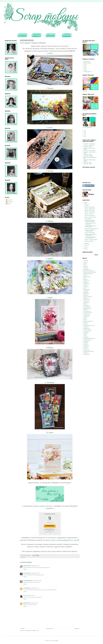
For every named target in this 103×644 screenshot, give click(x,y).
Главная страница (50, 628)
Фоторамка (86, 347)
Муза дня (85, 301)
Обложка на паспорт (87, 313)
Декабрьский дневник (88, 274)
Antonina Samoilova (27, 566)
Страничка (86, 337)
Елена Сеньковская (27, 573)
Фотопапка (86, 346)
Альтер (85, 262)
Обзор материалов (87, 62)
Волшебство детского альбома (89, 272)
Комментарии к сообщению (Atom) (32, 631)
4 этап (85, 137)
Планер (85, 323)
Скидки (85, 334)
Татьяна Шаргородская (28, 581)
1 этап (85, 132)
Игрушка (85, 282)
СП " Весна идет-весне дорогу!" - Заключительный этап (91, 237)
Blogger (57, 641)
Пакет (85, 318)
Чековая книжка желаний (88, 351)
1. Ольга (50, 53)
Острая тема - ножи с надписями (89, 151)
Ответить (25, 569)
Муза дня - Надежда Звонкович (90, 217)
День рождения (86, 277)
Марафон (85, 298)
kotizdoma (9, 204)
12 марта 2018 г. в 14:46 (37, 581)
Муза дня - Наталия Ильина (90, 207)
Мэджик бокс (86, 302)
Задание (85, 279)
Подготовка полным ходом (88, 325)
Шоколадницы (86, 354)
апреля (86, 204)
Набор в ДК (86, 305)
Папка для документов (88, 321)
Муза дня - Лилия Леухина (89, 210)
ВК (78, 540)
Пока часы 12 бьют (87, 330)
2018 (85, 203)
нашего (43, 506)
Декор (85, 275)
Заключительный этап (88, 72)
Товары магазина (87, 340)
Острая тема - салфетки (88, 164)
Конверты (85, 291)
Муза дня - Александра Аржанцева (91, 240)
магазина (49, 506)
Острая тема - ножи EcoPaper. (89, 145)
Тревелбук (85, 341)
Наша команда (86, 307)
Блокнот (85, 268)
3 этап (85, 135)
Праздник (85, 333)
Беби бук (85, 266)
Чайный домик (86, 350)
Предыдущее (77, 628)
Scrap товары (10, 200)
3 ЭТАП (85, 67)
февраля (86, 243)
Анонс (85, 131)
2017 (85, 247)
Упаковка (85, 343)
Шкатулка (85, 353)
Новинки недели (87, 308)
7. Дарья (50, 297)
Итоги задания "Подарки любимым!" (91, 228)
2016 (85, 249)
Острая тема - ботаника (88, 147)
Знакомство (86, 281)
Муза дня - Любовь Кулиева (90, 209)
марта (86, 206)
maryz (24, 595)
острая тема (86, 315)
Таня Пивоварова (27, 588)
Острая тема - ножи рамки (88, 156)
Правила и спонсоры (87, 63)
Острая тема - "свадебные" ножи (89, 144)
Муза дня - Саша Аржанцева (90, 212)
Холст (85, 349)
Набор (85, 304)
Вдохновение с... (87, 269)
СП (84, 336)
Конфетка (85, 292)
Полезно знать (86, 331)
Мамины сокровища (87, 297)
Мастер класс (86, 300)
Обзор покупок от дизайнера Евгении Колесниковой (90, 221)
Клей (85, 288)
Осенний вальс (86, 314)
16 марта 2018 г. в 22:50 (35, 588)
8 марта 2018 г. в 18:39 (35, 566)
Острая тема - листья (87, 162)
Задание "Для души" (88, 219)
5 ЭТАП (85, 70)
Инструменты (86, 284)
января (86, 245)
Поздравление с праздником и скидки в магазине (90, 230)
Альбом (85, 261)
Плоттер (85, 324)
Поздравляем (86, 328)
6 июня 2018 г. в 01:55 (34, 603)
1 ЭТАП (85, 64)
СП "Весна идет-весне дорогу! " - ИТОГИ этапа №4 (91, 235)
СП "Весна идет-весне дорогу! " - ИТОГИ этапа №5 (91, 226)
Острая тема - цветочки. (88, 155)
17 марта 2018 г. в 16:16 (30, 595)
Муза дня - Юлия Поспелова (90, 233)
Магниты (85, 295)
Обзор (85, 310)
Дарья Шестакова (27, 603)
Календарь (86, 287)
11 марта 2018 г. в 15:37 (35, 573)
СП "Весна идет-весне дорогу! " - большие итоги (91, 223)
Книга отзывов (86, 289)
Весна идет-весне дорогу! (88, 271)
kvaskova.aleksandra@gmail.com (61, 540)
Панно (85, 320)
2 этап (85, 134)
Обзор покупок (86, 311)
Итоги (24, 557)
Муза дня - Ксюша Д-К (89, 214)
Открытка (85, 317)
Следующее (22, 628)
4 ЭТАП (85, 69)
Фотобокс (85, 344)
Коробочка (86, 294)
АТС (84, 265)
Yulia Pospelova (10, 202)
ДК (84, 278)
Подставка (85, 327)
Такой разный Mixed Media (88, 338)
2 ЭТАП (85, 66)
